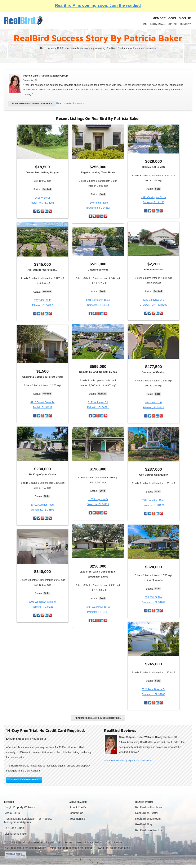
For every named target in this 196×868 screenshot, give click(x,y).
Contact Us (77, 813)
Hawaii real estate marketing (113, 848)
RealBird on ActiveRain (149, 830)
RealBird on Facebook (149, 807)
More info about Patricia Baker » (32, 103)
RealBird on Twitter (147, 813)
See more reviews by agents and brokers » (128, 760)
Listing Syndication (16, 834)
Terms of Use (73, 842)
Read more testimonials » (70, 103)
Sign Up (185, 18)
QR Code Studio (15, 828)
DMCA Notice (114, 842)
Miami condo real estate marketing (71, 848)
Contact (173, 24)
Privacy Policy (93, 842)
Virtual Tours (12, 813)
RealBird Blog (143, 824)
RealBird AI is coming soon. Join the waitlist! (98, 5)
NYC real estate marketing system (25, 848)
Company (186, 24)
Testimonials (157, 24)
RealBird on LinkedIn (148, 819)
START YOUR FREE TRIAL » (24, 779)
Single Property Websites (20, 807)
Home (144, 24)
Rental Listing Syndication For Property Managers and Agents (28, 820)
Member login (164, 18)
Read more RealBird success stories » (98, 718)
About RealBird (79, 807)
